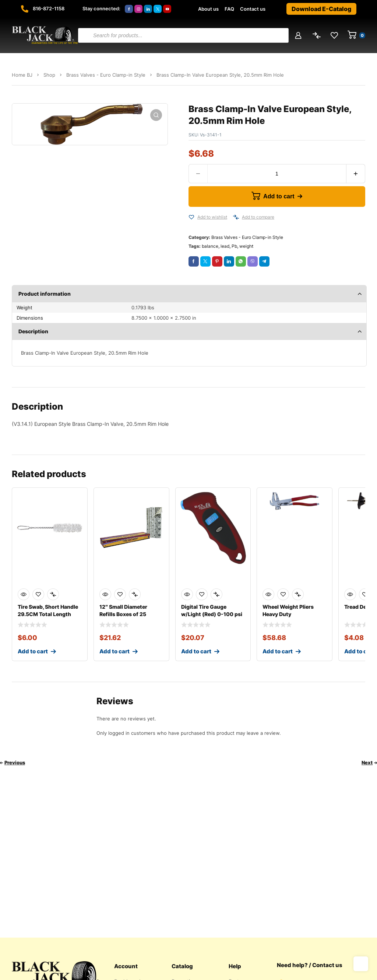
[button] (156, 115)
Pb (234, 246)
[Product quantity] (277, 174)
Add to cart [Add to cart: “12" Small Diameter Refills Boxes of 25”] (114, 651)
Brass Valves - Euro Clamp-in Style (106, 75)
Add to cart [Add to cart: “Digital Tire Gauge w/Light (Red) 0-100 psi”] (196, 651)
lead (225, 246)
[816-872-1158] (25, 9)
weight (246, 246)
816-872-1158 (49, 8)
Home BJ (22, 75)
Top (361, 964)
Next (367, 762)
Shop (49, 75)
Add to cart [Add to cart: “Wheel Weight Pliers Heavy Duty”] (278, 651)
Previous (15, 762)
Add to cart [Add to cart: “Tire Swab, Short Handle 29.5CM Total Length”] (33, 651)
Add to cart (279, 196)
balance (210, 246)
